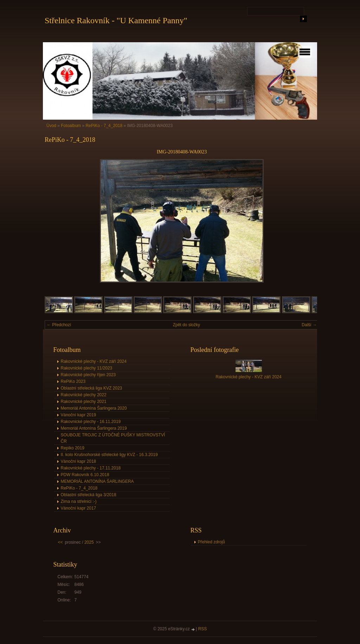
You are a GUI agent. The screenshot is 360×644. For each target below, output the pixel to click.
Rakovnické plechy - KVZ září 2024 (94, 361)
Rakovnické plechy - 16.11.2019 (91, 422)
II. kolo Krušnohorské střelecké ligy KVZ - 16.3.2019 (109, 455)
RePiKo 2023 (73, 381)
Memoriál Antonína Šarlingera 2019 (94, 428)
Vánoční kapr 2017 (79, 508)
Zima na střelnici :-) (79, 501)
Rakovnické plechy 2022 (84, 395)
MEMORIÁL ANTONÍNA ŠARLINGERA (97, 481)
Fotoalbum (71, 126)
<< (60, 542)
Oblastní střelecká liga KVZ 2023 (92, 388)
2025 (89, 542)
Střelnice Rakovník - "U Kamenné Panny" (116, 20)
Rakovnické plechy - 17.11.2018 (91, 468)
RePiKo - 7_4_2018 (104, 126)
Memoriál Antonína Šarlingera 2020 (94, 408)
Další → (309, 325)
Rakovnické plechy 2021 (84, 402)
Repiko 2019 (73, 448)
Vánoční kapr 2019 (79, 415)
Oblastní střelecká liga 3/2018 (89, 495)
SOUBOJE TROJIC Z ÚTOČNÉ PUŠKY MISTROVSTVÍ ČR (113, 438)
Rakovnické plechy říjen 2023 (88, 375)
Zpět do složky (187, 325)
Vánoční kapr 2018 (79, 461)
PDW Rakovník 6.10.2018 (85, 475)
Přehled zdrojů (211, 542)
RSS (203, 629)
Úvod (51, 126)
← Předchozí (59, 325)
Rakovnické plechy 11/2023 (87, 368)
